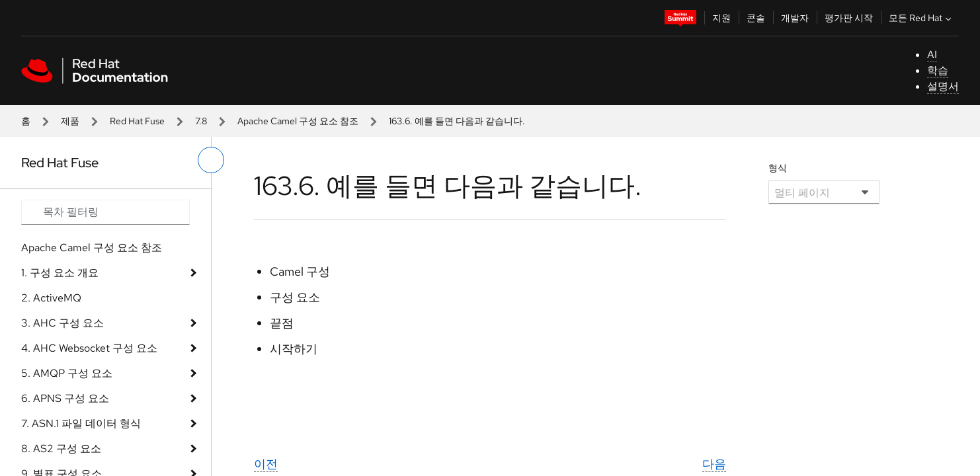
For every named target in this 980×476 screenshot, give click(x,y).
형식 (778, 168)
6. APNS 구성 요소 (65, 398)
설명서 (943, 86)
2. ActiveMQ (51, 298)
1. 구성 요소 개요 (60, 273)
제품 (70, 121)
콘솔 (756, 18)
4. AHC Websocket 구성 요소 (89, 348)
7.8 (201, 121)
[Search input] (105, 212)
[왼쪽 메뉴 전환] (211, 160)
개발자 (795, 18)
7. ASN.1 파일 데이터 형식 (81, 423)
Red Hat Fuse (137, 121)
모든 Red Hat (921, 18)
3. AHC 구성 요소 (62, 323)
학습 (938, 70)
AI (932, 55)
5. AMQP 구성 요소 (67, 373)
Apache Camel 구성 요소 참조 (298, 121)
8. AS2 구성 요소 (61, 449)
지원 (721, 18)
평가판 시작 (849, 18)
